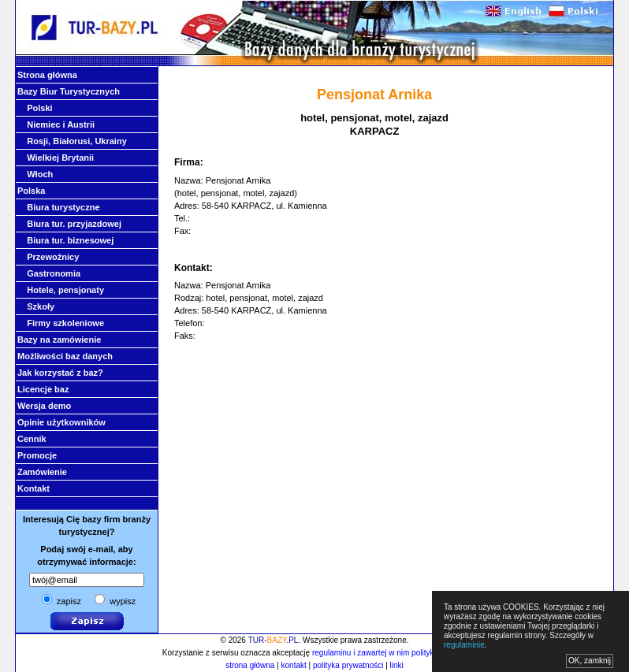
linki (397, 665)
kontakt (294, 665)
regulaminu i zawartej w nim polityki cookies (388, 653)
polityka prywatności (348, 665)
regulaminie (464, 645)
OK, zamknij (590, 661)
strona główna (250, 665)
